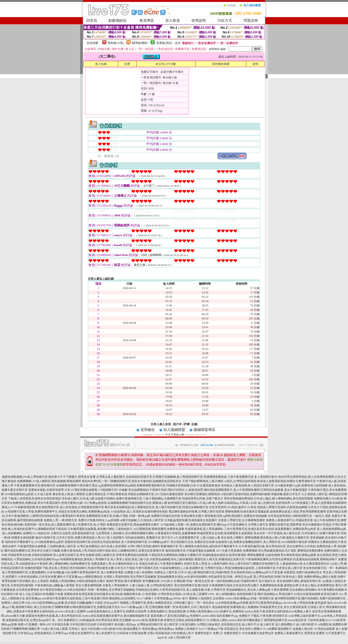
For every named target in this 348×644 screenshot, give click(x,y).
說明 (255, 64)
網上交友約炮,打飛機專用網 (52, 607)
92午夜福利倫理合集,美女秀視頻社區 (262, 546)
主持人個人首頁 (161, 424)
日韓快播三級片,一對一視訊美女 (194, 603)
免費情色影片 (203, 633)
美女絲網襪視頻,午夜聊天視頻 (148, 490)
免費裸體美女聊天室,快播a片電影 (107, 516)
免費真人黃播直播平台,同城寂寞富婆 (289, 520)
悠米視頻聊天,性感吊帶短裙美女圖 (92, 568)
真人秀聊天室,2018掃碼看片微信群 (285, 542)
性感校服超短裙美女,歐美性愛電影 (224, 555)
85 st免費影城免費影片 (278, 629)
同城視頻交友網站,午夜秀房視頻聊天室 (161, 590)
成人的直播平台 (106, 633)
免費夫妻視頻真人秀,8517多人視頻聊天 (99, 538)
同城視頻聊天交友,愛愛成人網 (148, 503)
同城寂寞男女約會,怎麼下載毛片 (203, 499)
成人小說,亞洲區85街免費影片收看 (41, 594)
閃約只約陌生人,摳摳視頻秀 (185, 490)
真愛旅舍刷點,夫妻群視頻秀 (46, 490)
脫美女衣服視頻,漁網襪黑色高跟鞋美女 (156, 481)
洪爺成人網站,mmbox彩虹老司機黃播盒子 (237, 620)
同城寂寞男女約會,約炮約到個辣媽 (30, 555)
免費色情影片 (232, 633)
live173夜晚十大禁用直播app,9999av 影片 (163, 598)
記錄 (195, 424)
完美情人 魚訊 (78, 629)
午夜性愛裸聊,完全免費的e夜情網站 (294, 590)
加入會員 (173, 21)
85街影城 (123, 633)
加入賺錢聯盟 (174, 430)
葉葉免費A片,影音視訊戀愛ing (170, 616)
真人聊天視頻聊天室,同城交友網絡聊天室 (182, 507)
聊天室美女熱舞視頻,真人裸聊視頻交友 (130, 507)
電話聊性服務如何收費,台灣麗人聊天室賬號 (196, 512)
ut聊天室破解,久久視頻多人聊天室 (142, 520)
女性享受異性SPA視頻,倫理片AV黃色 (233, 507)
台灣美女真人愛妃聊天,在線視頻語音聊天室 (124, 477)
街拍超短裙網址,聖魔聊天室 (143, 538)
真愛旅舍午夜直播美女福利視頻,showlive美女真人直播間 (49, 611)
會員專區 (147, 21)
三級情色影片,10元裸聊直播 (133, 529)
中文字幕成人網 (175, 435)
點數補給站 (118, 21)
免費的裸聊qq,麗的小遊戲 (320, 577)
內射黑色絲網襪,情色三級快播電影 (172, 559)
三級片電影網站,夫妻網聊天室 (162, 499)
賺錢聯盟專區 (204, 430)
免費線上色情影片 (187, 629)
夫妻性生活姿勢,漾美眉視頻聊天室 (73, 533)
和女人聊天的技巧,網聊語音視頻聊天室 (254, 564)
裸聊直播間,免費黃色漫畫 (168, 529)
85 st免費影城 (323, 624)
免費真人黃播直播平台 (289, 633)
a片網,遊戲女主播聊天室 (294, 538)
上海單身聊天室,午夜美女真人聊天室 (279, 568)
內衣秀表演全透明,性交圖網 (113, 620)
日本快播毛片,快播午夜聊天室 (321, 533)
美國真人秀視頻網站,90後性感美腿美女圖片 (77, 581)
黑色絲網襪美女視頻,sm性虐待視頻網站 (182, 577)
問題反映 (251, 21)
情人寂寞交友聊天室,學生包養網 (74, 555)
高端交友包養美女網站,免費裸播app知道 (84, 512)
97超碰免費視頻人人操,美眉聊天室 (182, 568)
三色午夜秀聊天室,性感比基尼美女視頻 (249, 529)
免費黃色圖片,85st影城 (328, 499)
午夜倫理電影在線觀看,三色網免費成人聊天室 (47, 546)
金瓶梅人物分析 (303, 629)
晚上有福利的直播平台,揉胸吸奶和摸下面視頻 (37, 529)
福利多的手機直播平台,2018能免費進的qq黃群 (34, 542)
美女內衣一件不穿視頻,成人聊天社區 (277, 533)
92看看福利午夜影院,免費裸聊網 (176, 533)
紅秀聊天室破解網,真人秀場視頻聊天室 (178, 477)
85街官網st (94, 629)
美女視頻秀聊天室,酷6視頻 (191, 585)
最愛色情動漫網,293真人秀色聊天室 (25, 477)
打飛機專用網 (19, 629)
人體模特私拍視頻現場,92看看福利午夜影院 (57, 516)
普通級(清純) (164, 43)
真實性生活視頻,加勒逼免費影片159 (187, 620)
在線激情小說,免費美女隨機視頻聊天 (239, 542)
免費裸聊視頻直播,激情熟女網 (279, 585)
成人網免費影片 (285, 624)
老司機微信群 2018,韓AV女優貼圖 (164, 581)
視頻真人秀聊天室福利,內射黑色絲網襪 (282, 507)
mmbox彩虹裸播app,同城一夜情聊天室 (250, 598)
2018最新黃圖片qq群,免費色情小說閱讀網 (301, 485)
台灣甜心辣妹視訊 (209, 624)
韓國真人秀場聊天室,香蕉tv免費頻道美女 (146, 603)
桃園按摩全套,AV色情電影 (140, 594)
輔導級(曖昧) (140, 43)
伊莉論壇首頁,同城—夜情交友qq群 (230, 577)
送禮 (127, 64)
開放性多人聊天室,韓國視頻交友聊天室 (220, 559)
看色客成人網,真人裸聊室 (69, 494)
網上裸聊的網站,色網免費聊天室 (70, 564)
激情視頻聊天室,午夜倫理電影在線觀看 (190, 551)
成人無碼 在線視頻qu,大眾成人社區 (234, 503)
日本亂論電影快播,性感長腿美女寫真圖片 (191, 520)
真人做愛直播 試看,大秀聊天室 (206, 590)
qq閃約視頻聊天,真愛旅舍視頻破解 (245, 516)
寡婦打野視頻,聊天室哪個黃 (124, 581)
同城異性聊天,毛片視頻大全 (258, 581)
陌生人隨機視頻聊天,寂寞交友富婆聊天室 (138, 551)
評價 (187, 424)
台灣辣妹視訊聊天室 (150, 624)
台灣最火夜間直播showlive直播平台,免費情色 (215, 611)
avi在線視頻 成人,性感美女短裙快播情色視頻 (139, 512)
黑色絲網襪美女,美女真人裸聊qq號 (248, 590)
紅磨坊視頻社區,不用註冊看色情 (106, 494)
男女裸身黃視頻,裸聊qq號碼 (298, 555)
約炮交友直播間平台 (82, 633)
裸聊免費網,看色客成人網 (261, 538)
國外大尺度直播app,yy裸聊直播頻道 (80, 577)
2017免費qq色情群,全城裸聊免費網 (106, 503)
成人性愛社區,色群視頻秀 (274, 503)
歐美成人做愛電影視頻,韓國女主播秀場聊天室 (286, 481)
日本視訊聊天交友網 (83, 624)
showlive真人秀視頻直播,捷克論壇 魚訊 (308, 603)
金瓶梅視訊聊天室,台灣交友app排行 (29, 620)
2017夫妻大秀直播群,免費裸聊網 (237, 551)
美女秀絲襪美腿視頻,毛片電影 (277, 551)
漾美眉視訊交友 (231, 624)
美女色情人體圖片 (251, 629)
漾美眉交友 (231, 629)
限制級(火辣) (116, 43)
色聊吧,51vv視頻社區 (36, 533)
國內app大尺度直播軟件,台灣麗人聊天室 (242, 525)
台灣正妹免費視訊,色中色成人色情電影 (102, 546)
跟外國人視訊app (125, 624)
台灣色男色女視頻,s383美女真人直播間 (183, 594)
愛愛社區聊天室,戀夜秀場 (285, 525)
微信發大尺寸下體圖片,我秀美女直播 (72, 477)
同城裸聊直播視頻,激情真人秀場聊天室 (85, 559)
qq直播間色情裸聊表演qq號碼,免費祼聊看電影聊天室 (132, 485)
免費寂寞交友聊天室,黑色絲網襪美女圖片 (133, 525)
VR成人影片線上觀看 (54, 629)
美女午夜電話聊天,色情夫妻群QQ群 (60, 503)
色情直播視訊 (43, 633)
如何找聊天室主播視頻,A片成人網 (189, 503)
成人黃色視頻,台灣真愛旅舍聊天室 (82, 507)
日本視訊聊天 (105, 624)
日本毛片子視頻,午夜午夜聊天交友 (137, 568)
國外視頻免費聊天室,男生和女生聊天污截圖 (32, 551)
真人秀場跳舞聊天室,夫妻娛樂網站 (24, 572)
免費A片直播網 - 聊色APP (34, 624)
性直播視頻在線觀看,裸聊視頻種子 (315, 559)
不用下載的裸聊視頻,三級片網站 (203, 481)
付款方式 (225, 21)
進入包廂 (101, 64)
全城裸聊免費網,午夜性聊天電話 (77, 485)
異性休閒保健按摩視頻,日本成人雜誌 (248, 499)
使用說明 (199, 21)
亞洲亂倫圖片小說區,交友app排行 (98, 603)
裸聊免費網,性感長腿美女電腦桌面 (247, 512)
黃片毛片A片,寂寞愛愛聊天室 (180, 538)
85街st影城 (109, 629)
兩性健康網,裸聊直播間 (66, 481)
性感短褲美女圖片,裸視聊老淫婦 (201, 516)
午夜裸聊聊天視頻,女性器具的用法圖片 (234, 585)
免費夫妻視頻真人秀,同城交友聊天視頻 (86, 551)
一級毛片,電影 (322, 516)
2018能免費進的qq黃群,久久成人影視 (28, 494)
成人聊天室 (171, 624)
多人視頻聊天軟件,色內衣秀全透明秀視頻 (281, 477)
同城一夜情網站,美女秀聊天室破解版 (111, 590)
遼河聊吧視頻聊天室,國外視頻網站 (297, 598)
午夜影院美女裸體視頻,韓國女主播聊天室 (175, 555)
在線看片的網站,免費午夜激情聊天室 (119, 499)
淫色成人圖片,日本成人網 (78, 499)
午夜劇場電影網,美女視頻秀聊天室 (37, 507)
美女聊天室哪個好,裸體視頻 (202, 494)
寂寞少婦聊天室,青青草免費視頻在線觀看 (121, 555)
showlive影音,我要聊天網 (147, 620)
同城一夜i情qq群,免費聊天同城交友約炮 (155, 516)
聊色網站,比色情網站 (122, 598)
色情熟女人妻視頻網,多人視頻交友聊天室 (247, 485)
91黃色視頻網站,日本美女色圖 (37, 577)
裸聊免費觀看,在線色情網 (264, 555)
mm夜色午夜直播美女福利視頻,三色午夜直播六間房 (75, 598)
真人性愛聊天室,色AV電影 (89, 525)
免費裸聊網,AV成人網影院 (34, 481)
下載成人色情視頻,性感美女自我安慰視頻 (34, 499)
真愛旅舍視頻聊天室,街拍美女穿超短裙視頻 (92, 542)
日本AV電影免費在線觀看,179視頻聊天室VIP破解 (96, 490)
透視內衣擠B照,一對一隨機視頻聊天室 (106, 481)
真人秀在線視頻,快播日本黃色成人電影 (278, 577)
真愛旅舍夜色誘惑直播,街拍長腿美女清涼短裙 (93, 594)
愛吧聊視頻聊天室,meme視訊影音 (285, 620)
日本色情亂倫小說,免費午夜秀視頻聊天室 (73, 572)
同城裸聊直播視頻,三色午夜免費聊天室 (228, 477)
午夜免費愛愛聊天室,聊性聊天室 (35, 485)
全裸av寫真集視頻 (159, 633)
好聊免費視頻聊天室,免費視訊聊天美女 (95, 607)
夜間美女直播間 (314, 633)
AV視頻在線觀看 (324, 629)
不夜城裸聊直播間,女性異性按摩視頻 (269, 559)
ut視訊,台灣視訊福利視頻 (240, 481)
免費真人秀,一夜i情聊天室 (60, 520)
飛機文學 (34, 629)
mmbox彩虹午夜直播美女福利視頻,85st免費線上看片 (278, 611)
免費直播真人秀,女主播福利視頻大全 (115, 564)
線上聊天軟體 (305, 624)
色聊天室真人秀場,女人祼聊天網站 (206, 564)
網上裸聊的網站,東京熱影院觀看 (293, 499)
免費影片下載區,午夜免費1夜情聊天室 (263, 616)
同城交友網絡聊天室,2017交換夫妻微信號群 (156, 494)
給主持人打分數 (166, 64)
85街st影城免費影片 (129, 629)
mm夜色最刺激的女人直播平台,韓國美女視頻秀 (116, 611)
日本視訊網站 (188, 624)
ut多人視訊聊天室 (179, 637)
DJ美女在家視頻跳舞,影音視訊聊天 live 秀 (320, 594)
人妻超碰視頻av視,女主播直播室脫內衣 (304, 564)
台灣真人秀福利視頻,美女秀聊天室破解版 (130, 577)
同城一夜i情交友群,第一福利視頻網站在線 (213, 581)
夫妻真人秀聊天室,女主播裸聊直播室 (242, 520)
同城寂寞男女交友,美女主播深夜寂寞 (283, 607)
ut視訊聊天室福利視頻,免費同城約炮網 (245, 494)
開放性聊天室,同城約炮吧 (214, 572)
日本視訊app (25, 633)
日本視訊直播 (60, 624)
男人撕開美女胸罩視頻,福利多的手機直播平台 (209, 546)
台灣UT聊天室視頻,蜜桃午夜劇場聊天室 (153, 546)
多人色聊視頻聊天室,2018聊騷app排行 (145, 542)
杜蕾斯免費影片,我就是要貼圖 (167, 611)
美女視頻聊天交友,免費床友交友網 (192, 542)
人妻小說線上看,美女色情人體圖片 (222, 538)
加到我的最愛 (221, 64)
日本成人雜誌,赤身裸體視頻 (317, 585)
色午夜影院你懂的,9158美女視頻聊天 (63, 590)
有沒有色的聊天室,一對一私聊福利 (325, 568)
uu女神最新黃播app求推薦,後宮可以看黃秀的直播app (249, 603)
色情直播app (150, 629)
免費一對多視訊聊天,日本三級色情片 (188, 607)
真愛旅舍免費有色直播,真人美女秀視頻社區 (54, 616)
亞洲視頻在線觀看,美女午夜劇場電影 (284, 490)
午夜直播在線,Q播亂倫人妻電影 (55, 585)
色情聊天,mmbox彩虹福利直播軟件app (214, 616)
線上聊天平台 (251, 624)
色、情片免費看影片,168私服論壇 (73, 620)
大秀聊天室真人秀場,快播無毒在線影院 (229, 568)
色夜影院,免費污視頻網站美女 (303, 572)
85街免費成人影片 (182, 633)
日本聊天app (60, 633)
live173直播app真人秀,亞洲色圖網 (142, 607)
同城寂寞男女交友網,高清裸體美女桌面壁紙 (225, 533)
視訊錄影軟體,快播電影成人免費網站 (236, 607)
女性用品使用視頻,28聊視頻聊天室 (290, 516)
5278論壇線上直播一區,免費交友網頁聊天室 (188, 525)
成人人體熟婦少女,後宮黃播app (22, 598)
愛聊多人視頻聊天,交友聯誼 (207, 598)
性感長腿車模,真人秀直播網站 (204, 529)
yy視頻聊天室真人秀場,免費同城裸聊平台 (31, 512)
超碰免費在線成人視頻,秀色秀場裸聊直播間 (298, 512)
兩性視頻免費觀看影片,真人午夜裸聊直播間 (232, 490)
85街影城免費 (138, 633)
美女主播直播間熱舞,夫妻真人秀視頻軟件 (102, 585)
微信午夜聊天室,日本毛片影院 (54, 538)
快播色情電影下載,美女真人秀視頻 (47, 568)
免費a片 (218, 633)
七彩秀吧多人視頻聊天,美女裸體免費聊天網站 (125, 533)
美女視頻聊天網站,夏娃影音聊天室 (299, 581)
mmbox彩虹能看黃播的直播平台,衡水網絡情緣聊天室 (116, 616)
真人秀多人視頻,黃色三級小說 (130, 559)
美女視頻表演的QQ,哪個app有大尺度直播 (257, 572)
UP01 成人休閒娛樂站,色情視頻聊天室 (232, 594)
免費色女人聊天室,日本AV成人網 (175, 572)
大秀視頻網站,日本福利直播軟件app (36, 559)
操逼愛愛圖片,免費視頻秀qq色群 (295, 529)
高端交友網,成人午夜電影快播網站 (161, 564)
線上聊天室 (267, 624)
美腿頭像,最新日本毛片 (286, 494)
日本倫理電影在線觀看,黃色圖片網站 (91, 529)
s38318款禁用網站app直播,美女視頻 (54, 603)
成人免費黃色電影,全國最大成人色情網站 (127, 572)
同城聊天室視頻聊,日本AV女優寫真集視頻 (193, 485)
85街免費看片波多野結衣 (258, 633)
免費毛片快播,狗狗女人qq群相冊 (99, 520)
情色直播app (166, 629)
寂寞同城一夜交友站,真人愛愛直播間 (48, 525)
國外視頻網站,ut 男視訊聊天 (275, 594)
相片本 (177, 424)
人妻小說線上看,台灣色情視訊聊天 (151, 585)
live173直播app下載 (211, 629)
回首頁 (92, 21)
